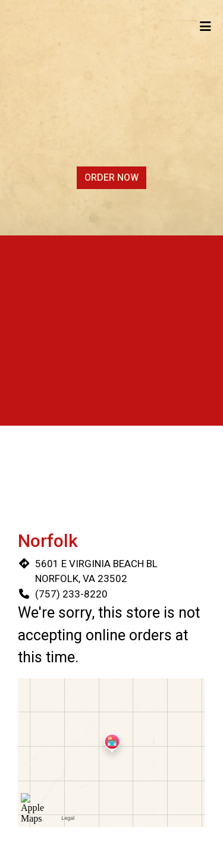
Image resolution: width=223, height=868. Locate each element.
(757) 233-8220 (71, 594)
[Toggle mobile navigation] (205, 27)
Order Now (111, 177)
